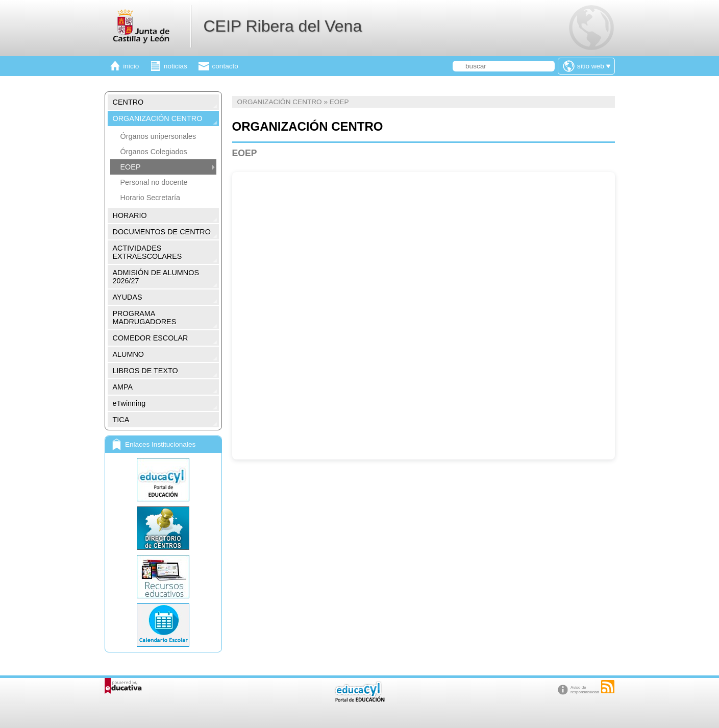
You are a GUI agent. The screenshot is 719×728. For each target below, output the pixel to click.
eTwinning (129, 403)
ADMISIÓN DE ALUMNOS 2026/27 (156, 277)
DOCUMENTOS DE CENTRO (162, 232)
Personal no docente (154, 182)
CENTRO (128, 102)
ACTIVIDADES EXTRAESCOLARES (147, 252)
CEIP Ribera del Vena (282, 26)
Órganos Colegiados (154, 152)
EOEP (131, 167)
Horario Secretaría (151, 198)
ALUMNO (129, 354)
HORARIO (130, 215)
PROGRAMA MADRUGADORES (145, 318)
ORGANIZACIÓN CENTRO (158, 118)
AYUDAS (128, 297)
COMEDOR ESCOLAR (151, 338)
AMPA (123, 387)
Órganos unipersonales (158, 136)
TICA (121, 420)
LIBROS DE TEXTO (145, 371)
